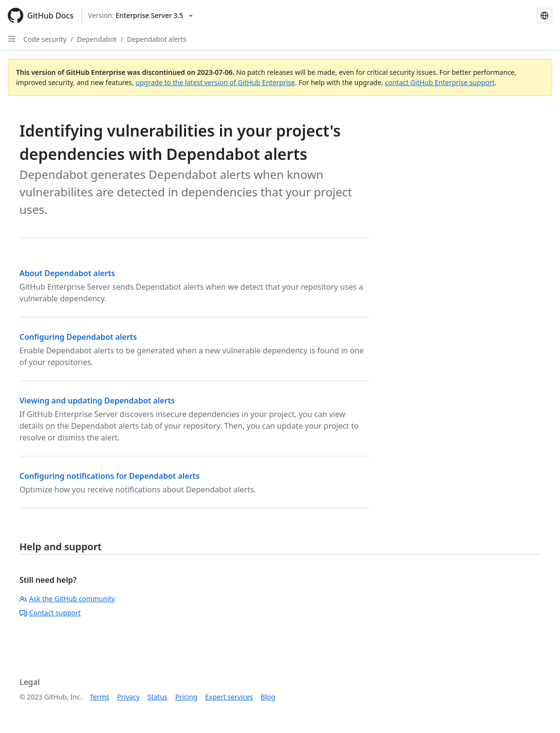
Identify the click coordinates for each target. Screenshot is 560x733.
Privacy (128, 697)
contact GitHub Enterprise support (440, 82)
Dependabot (97, 39)
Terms (100, 697)
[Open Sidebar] (12, 39)
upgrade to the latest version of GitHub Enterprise (215, 82)
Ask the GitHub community (67, 599)
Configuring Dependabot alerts (78, 337)
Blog (268, 697)
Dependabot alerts (156, 39)
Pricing (186, 697)
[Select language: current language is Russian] (544, 16)
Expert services (229, 697)
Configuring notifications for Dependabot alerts (110, 476)
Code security (45, 39)
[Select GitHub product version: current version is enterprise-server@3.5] (140, 16)
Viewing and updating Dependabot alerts (97, 401)
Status (158, 697)
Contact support (50, 613)
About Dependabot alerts (67, 273)
